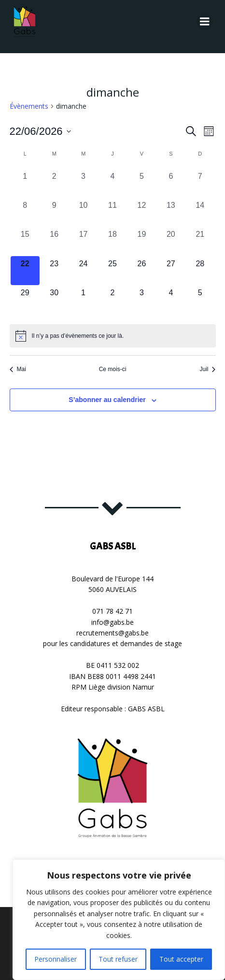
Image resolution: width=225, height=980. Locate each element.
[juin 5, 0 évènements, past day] (141, 183)
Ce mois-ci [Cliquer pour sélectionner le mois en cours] (113, 369)
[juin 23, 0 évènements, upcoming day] (54, 271)
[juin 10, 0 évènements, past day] (83, 212)
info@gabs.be (112, 622)
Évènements (29, 106)
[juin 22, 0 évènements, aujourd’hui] (25, 271)
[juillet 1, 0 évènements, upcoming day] (83, 300)
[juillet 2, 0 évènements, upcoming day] (112, 300)
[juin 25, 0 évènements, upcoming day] (112, 271)
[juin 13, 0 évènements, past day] (171, 212)
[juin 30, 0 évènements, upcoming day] (54, 300)
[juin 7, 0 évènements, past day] (200, 183)
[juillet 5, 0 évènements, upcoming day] (200, 300)
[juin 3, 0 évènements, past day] (83, 183)
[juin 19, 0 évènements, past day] (141, 241)
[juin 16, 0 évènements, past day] (54, 241)
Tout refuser (118, 959)
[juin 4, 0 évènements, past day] (112, 183)
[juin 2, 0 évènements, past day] (54, 183)
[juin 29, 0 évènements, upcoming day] (25, 300)
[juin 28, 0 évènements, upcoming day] (200, 271)
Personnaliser (56, 959)
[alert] (113, 336)
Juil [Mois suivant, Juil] (207, 369)
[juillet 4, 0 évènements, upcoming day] (171, 300)
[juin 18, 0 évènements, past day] (112, 241)
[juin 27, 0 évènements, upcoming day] (171, 271)
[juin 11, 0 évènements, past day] (112, 212)
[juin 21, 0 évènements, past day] (200, 241)
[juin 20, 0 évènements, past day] (171, 241)
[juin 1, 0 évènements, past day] (25, 183)
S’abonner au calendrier (107, 400)
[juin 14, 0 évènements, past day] (200, 212)
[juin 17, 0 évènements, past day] (83, 241)
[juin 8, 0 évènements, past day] (25, 212)
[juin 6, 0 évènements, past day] (171, 183)
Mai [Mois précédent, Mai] (18, 369)
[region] (119, 920)
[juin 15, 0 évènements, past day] (25, 241)
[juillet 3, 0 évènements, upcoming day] (141, 300)
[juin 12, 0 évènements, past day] (141, 212)
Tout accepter (181, 959)
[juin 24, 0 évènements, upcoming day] (83, 271)
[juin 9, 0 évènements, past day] (54, 212)
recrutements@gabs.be (112, 633)
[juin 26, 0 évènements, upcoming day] (141, 271)
